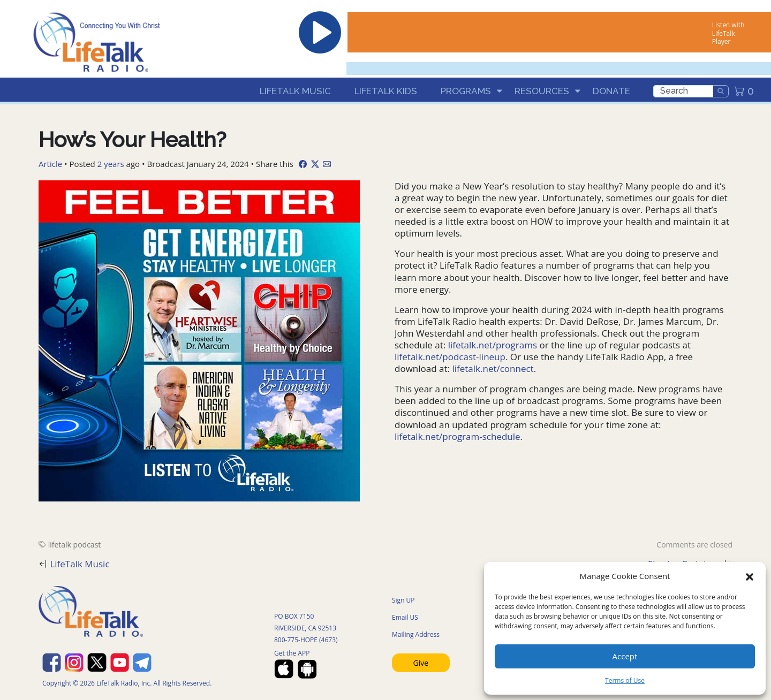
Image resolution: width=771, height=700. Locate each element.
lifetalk (60, 545)
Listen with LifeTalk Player (728, 33)
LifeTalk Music (295, 91)
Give (421, 663)
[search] (683, 91)
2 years (111, 164)
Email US (405, 617)
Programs (466, 91)
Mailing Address (416, 634)
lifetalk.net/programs (493, 345)
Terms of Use (625, 680)
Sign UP (403, 600)
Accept (625, 656)
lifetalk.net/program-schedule (458, 436)
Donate (611, 91)
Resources (542, 91)
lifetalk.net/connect (493, 368)
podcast (87, 545)
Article (50, 164)
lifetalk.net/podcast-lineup (450, 357)
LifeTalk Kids (386, 91)
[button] (750, 576)
